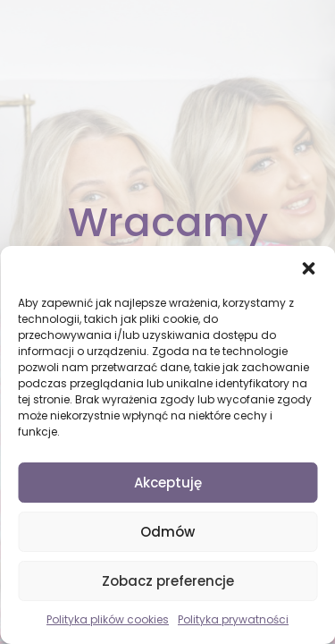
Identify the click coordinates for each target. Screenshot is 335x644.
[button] (308, 268)
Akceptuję (168, 483)
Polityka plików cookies (108, 619)
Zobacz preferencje (168, 581)
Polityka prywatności (233, 619)
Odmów (167, 532)
